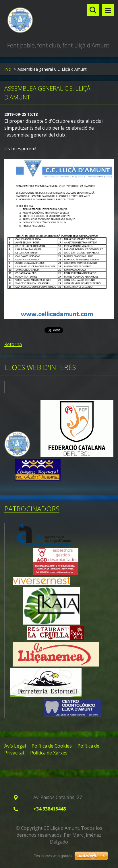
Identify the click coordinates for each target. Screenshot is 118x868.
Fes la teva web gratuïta (54, 856)
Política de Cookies (52, 746)
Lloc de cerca (93, 10)
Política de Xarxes (49, 753)
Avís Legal (15, 746)
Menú (108, 10)
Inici (8, 69)
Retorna (13, 344)
